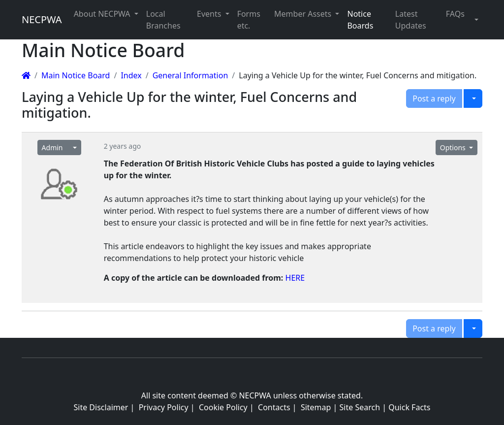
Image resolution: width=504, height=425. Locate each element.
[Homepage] (26, 75)
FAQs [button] (455, 14)
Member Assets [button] (304, 14)
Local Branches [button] (163, 20)
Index (131, 75)
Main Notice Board (76, 75)
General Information (190, 75)
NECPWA (42, 19)
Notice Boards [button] (360, 20)
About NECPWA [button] (103, 14)
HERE (295, 278)
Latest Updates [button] (411, 20)
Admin (52, 147)
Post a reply (434, 98)
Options (454, 147)
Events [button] (210, 14)
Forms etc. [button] (249, 20)
